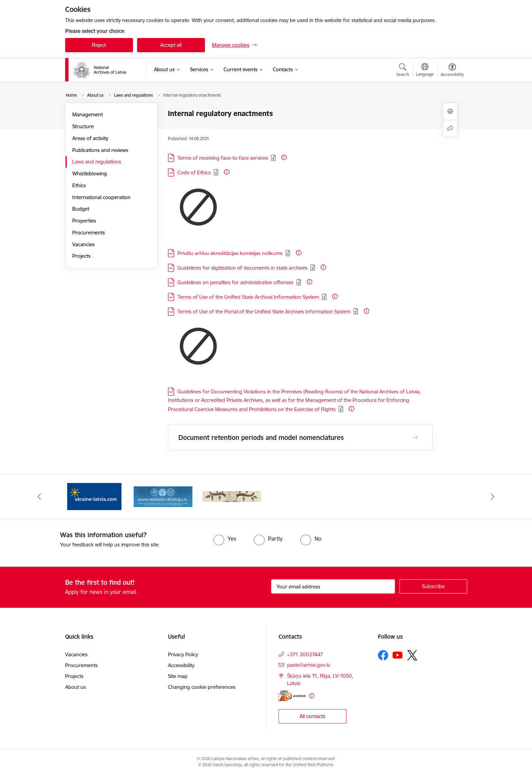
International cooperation (101, 197)
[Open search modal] (403, 71)
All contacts (312, 716)
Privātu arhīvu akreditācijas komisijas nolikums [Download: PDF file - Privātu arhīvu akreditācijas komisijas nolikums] (230, 253)
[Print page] (450, 111)
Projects (81, 256)
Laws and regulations (97, 162)
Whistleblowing (90, 173)
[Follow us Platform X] (412, 655)
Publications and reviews (100, 150)
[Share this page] (450, 128)
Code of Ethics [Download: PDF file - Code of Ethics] (194, 172)
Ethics (79, 185)
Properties (84, 221)
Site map (178, 676)
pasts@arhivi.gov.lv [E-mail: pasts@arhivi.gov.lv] (309, 665)
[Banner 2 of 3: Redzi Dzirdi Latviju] (163, 496)
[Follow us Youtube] (398, 655)
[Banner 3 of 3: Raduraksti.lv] (232, 496)
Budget (81, 209)
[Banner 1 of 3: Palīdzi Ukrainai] (94, 496)
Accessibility (181, 665)
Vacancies (83, 244)
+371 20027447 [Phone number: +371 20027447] (305, 654)
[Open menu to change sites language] (425, 71)
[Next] (493, 497)
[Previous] (39, 497)
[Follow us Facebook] (383, 655)
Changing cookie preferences (202, 687)
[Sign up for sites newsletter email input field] (333, 586)
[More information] (284, 157)
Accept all (171, 45)
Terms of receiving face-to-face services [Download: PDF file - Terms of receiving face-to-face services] (223, 158)
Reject (99, 45)
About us (75, 687)
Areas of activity (90, 138)
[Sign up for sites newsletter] (433, 586)
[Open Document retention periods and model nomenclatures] (415, 438)
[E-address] (292, 696)
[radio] (225, 539)
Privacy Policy (183, 654)
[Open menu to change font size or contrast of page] (452, 71)
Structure (83, 126)
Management (88, 114)
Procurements (89, 232)
